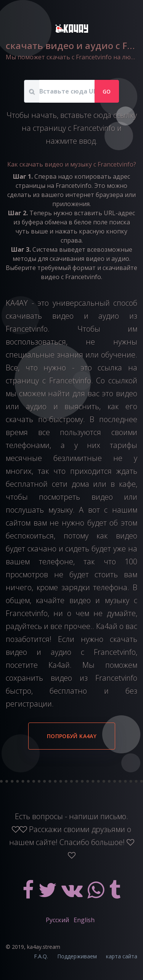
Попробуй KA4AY (72, 736)
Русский (57, 920)
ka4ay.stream (44, 947)
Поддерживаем (77, 956)
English (84, 920)
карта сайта (122, 956)
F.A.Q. (41, 956)
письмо (113, 816)
